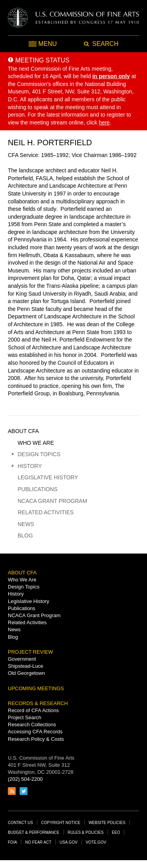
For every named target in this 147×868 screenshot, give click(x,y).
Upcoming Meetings (36, 688)
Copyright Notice (61, 823)
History (30, 466)
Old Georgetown (26, 673)
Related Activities (46, 512)
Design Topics (39, 454)
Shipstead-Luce (25, 666)
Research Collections (32, 725)
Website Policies (107, 823)
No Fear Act (38, 842)
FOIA (12, 842)
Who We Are (36, 443)
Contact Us (20, 823)
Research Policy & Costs (36, 739)
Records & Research (38, 703)
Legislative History (48, 477)
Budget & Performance (34, 832)
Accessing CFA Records (35, 732)
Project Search (24, 717)
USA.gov (69, 842)
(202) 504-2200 (25, 779)
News (26, 524)
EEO (116, 832)
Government (22, 659)
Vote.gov (96, 842)
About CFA (23, 431)
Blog (25, 535)
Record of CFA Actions (33, 710)
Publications (38, 489)
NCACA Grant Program (52, 501)
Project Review (30, 652)
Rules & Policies (86, 832)
